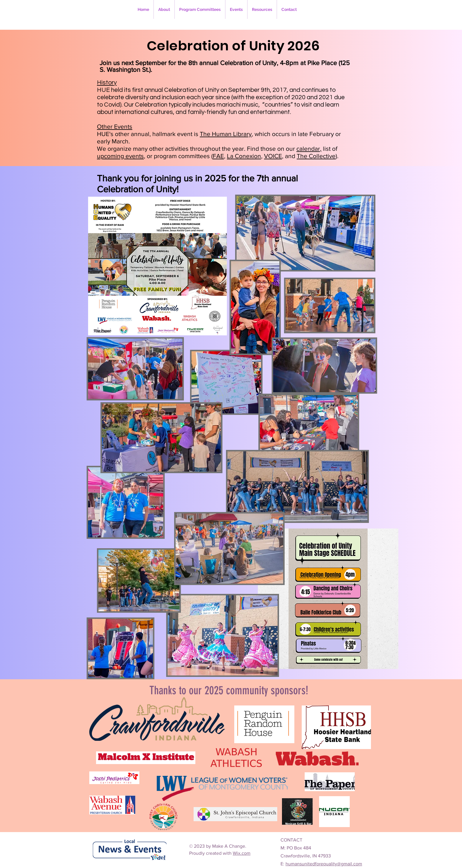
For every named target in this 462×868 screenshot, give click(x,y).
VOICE (273, 156)
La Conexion (244, 156)
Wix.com (242, 853)
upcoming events (120, 156)
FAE (218, 156)
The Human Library (226, 134)
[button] (200, 9)
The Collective (316, 156)
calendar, (309, 149)
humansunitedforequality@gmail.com (324, 864)
